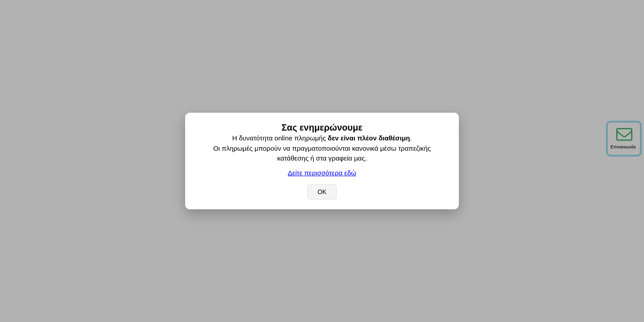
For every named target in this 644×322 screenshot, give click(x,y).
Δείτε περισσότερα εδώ (322, 173)
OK (322, 192)
